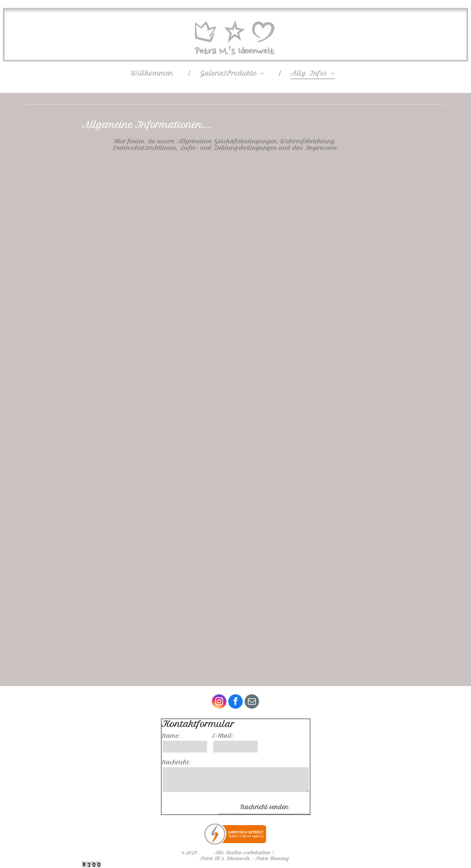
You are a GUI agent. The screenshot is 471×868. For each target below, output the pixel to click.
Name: (171, 736)
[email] (252, 702)
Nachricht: (176, 762)
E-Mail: (223, 736)
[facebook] (235, 702)
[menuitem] (156, 73)
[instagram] (219, 702)
